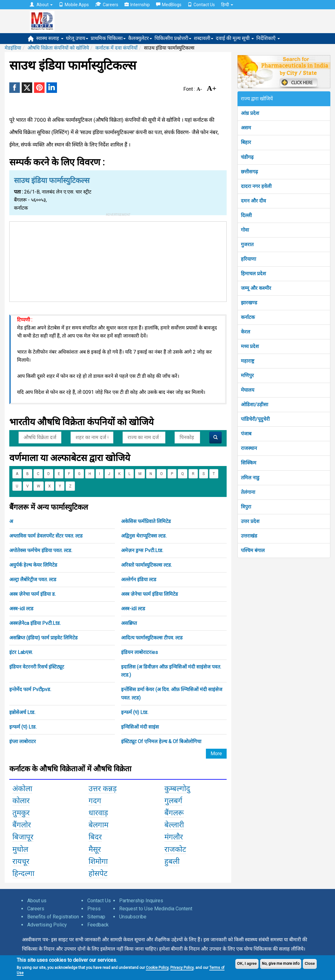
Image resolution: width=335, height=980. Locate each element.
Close (310, 964)
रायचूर (21, 861)
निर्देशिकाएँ (268, 38)
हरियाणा (248, 259)
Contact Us (201, 5)
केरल (246, 332)
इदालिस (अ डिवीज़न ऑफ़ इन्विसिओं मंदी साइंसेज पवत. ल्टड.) (171, 671)
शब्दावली (204, 38)
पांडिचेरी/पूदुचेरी (255, 419)
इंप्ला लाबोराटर (23, 741)
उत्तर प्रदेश (250, 521)
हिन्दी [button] (227, 5)
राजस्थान (249, 448)
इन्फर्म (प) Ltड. (135, 712)
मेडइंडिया (13, 48)
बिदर (95, 837)
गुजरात (247, 244)
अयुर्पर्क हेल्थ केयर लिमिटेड (33, 565)
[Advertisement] (118, 260)
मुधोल (20, 849)
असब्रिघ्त (129, 623)
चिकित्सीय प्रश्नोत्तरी (173, 38)
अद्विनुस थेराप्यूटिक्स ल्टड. (144, 536)
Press (94, 909)
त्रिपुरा (246, 507)
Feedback (98, 925)
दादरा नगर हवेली (256, 186)
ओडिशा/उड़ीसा (255, 405)
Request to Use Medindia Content (156, 909)
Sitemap (96, 917)
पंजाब (246, 434)
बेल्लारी (174, 825)
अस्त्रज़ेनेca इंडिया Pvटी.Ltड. (35, 623)
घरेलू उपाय (77, 38)
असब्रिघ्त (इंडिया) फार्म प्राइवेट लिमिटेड (44, 638)
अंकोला (22, 789)
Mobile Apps (74, 5)
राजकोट (175, 849)
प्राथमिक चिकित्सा (108, 38)
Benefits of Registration (53, 917)
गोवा (245, 230)
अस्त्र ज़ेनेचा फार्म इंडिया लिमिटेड (150, 594)
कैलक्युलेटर (140, 38)
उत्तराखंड (249, 536)
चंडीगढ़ (247, 157)
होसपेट (98, 873)
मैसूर (95, 849)
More (216, 754)
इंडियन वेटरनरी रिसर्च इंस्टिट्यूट (37, 667)
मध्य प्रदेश (250, 346)
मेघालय (248, 390)
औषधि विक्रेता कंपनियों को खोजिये (58, 48)
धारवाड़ (98, 813)
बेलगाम (98, 825)
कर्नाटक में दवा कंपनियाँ (116, 48)
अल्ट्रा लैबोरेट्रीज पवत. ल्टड (33, 579)
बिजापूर (23, 837)
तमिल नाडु (250, 478)
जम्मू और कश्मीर (256, 288)
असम (246, 128)
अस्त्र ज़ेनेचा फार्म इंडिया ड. (33, 594)
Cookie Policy (157, 968)
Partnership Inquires (141, 901)
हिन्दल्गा (23, 873)
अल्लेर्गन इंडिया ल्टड (139, 579)
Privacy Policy (182, 968)
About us (37, 901)
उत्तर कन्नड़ (103, 789)
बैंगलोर (22, 825)
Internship (137, 5)
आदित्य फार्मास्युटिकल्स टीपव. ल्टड (152, 638)
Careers (107, 4)
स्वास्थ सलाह (50, 38)
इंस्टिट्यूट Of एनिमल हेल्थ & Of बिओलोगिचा (161, 741)
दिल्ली (246, 215)
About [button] (41, 5)
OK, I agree (247, 964)
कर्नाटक (248, 317)
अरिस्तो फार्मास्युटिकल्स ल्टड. (146, 565)
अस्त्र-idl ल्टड (21, 609)
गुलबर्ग (173, 801)
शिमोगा (98, 861)
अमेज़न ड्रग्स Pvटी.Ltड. (142, 550)
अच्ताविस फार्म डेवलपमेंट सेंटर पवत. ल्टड (46, 536)
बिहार (246, 142)
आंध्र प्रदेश (250, 113)
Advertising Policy (47, 925)
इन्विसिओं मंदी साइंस (140, 727)
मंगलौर (174, 837)
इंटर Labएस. (21, 652)
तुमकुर (21, 813)
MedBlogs (169, 5)
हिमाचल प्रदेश (253, 274)
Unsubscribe (133, 917)
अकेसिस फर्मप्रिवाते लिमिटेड (146, 521)
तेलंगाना (248, 492)
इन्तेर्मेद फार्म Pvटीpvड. (30, 689)
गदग (95, 801)
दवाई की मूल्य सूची (235, 38)
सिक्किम (249, 463)
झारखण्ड (249, 303)
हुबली (172, 861)
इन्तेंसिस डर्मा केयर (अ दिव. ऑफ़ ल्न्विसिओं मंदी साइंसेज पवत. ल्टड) (172, 693)
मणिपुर (247, 375)
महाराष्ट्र (248, 361)
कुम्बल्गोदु (177, 789)
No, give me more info (281, 964)
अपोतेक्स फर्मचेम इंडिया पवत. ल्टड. (41, 550)
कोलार (21, 801)
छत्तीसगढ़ (249, 172)
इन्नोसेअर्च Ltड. (22, 712)
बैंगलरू (174, 813)
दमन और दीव (253, 201)
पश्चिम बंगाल (253, 550)
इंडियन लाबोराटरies (139, 652)
